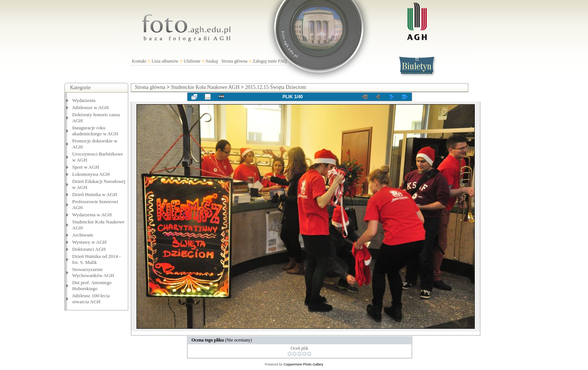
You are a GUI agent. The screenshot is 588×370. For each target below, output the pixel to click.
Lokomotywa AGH (91, 174)
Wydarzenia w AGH (92, 215)
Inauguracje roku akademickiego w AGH (95, 131)
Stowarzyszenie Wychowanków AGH (93, 272)
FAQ (282, 61)
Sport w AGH (86, 167)
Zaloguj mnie (265, 61)
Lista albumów (165, 61)
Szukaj (212, 61)
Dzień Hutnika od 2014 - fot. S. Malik (97, 259)
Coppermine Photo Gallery (303, 364)
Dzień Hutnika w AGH (95, 194)
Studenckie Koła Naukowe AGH (205, 87)
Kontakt (139, 61)
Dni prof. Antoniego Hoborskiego (92, 285)
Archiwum (83, 235)
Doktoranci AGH (89, 249)
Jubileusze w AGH (91, 107)
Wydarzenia (84, 100)
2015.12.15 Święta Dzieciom (276, 87)
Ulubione (192, 61)
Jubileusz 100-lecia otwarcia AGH (91, 299)
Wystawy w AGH (90, 242)
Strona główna (234, 61)
